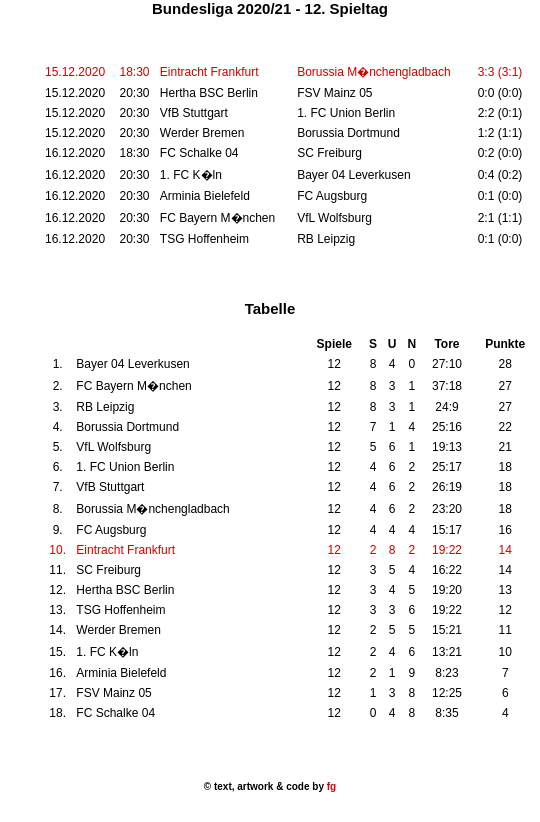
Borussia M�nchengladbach (373, 72)
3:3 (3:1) (500, 72)
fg (330, 786)
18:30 (134, 72)
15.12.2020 (75, 72)
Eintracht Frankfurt (209, 72)
